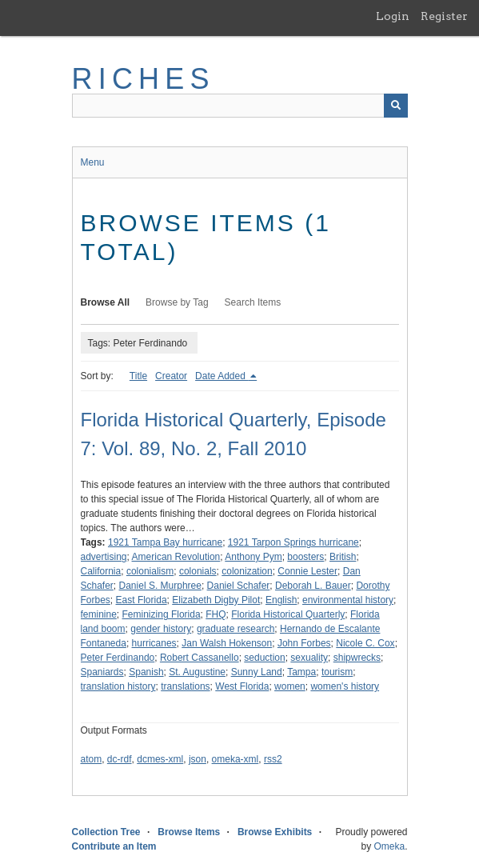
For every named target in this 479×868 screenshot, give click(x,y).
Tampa (301, 672)
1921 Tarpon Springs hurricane (293, 542)
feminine (99, 614)
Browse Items (189, 832)
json (198, 759)
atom (92, 759)
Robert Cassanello (200, 658)
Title (138, 376)
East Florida (142, 600)
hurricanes (154, 643)
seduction (264, 658)
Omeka (389, 846)
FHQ (216, 614)
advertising (104, 557)
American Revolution (176, 557)
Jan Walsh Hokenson (227, 643)
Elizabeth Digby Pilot (216, 600)
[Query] (240, 106)
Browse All (106, 302)
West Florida (242, 686)
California (101, 571)
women (290, 686)
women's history (345, 686)
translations (185, 686)
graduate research (236, 629)
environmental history (348, 600)
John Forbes (304, 643)
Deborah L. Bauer (313, 586)
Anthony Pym (253, 557)
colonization (247, 571)
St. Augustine (197, 672)
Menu (93, 162)
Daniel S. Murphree (160, 586)
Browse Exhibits (275, 832)
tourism (337, 672)
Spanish (146, 672)
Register (444, 16)
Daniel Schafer (239, 586)
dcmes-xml (160, 759)
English (281, 600)
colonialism (150, 571)
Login (393, 16)
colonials (198, 571)
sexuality (309, 658)
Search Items (253, 302)
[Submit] (396, 106)
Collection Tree (106, 832)
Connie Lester (307, 571)
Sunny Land (257, 672)
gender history (161, 629)
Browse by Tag (177, 302)
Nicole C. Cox (365, 643)
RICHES (144, 79)
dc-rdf (120, 759)
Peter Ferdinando (118, 658)
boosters (305, 557)
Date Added (222, 376)
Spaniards (102, 672)
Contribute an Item (114, 846)
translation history (118, 686)
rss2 (273, 759)
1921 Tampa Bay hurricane (165, 542)
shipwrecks (357, 658)
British (343, 557)
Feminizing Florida (162, 614)
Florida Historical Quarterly (288, 614)
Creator (171, 376)
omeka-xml (236, 759)
